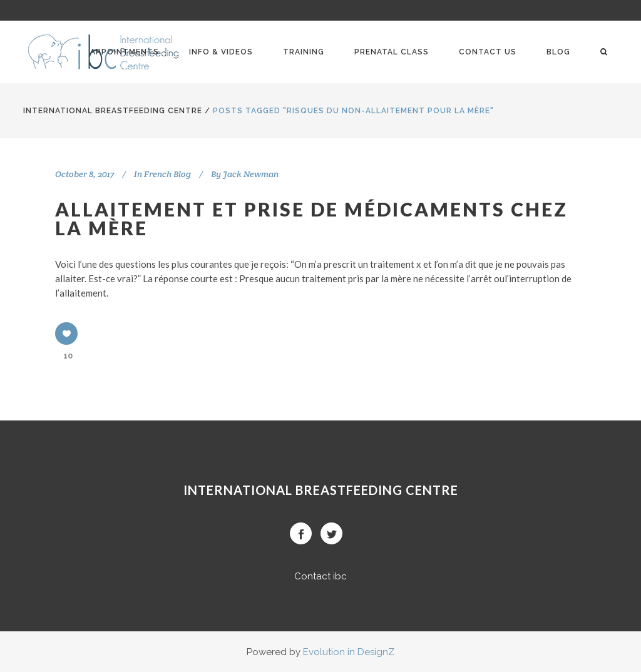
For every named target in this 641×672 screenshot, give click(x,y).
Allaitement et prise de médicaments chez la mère (311, 218)
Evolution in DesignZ (349, 652)
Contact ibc (320, 576)
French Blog (167, 174)
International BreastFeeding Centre (113, 111)
